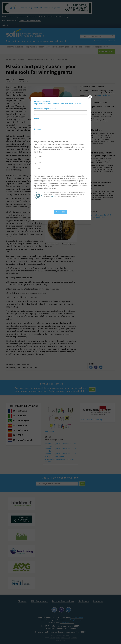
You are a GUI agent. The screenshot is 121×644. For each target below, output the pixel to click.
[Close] (90, 97)
